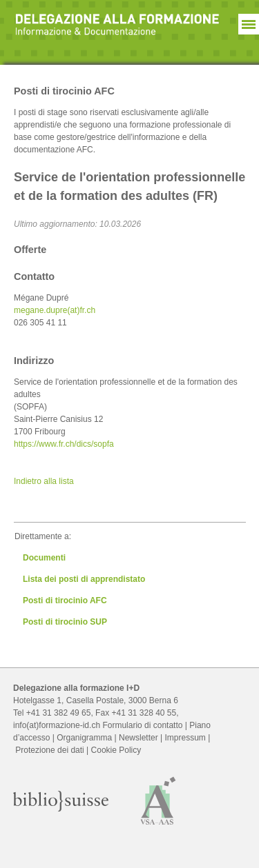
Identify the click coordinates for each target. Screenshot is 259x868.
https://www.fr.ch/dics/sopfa (64, 444)
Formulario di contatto (142, 725)
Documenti (44, 558)
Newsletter (138, 738)
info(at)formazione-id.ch (57, 725)
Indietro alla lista (44, 481)
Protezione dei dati (49, 750)
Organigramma (84, 738)
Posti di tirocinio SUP (65, 622)
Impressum (185, 738)
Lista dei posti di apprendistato (84, 579)
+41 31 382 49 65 (59, 713)
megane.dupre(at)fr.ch (55, 310)
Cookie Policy (116, 750)
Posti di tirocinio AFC (65, 600)
